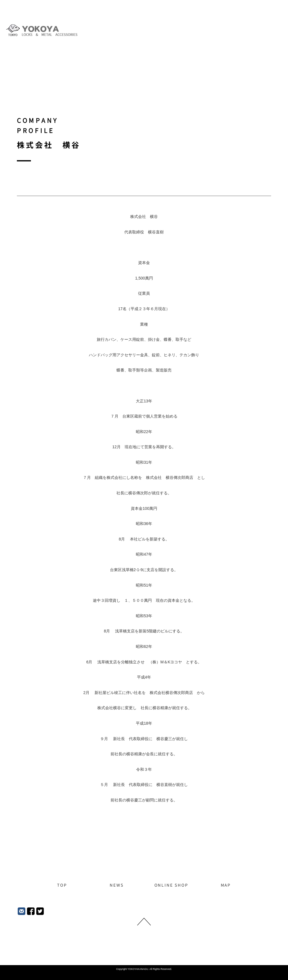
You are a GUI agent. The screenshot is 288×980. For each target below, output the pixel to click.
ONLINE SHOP (171, 885)
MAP (226, 885)
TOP (62, 885)
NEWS (117, 885)
